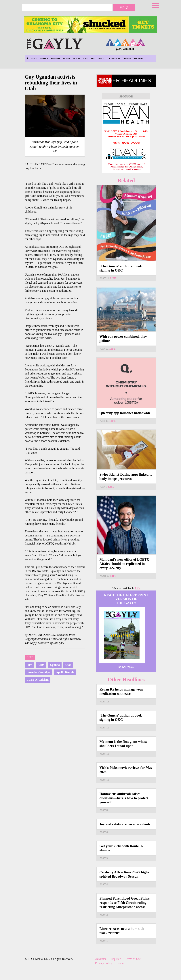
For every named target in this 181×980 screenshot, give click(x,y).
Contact (121, 963)
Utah (68, 665)
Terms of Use (133, 959)
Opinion (127, 59)
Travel (101, 59)
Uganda (55, 665)
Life (86, 59)
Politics (44, 59)
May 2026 (126, 667)
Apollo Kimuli (65, 672)
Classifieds (114, 59)
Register (116, 959)
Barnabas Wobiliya (39, 672)
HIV (29, 665)
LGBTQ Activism (38, 680)
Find (124, 7)
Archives (139, 59)
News (34, 59)
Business (56, 59)
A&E (93, 59)
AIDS (41, 665)
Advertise (101, 959)
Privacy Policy (104, 963)
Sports (66, 59)
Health (77, 59)
